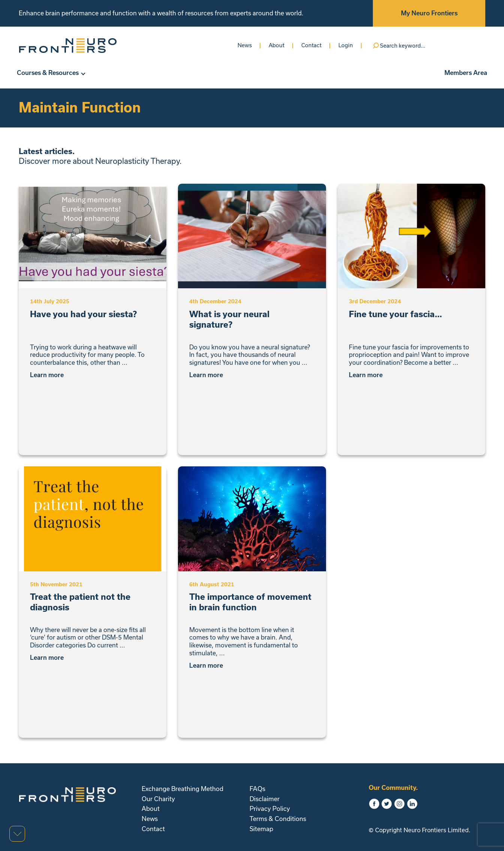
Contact (311, 45)
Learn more (50, 375)
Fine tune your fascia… (396, 314)
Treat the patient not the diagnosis (80, 602)
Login (346, 45)
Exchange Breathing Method (182, 789)
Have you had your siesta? (83, 314)
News (245, 45)
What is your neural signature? (229, 319)
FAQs (257, 789)
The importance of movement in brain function (250, 602)
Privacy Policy (270, 808)
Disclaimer (265, 799)
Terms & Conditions (278, 819)
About (277, 45)
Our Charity (158, 799)
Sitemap (261, 829)
